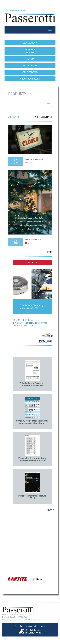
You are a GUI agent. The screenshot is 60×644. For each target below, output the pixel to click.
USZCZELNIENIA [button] (30, 43)
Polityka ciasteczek (34, 620)
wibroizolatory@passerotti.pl (34, 323)
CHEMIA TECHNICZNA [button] (30, 79)
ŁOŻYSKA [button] (30, 59)
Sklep (32, 262)
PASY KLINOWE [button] (30, 66)
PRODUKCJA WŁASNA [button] (30, 51)
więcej (29, 162)
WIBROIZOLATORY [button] (30, 72)
